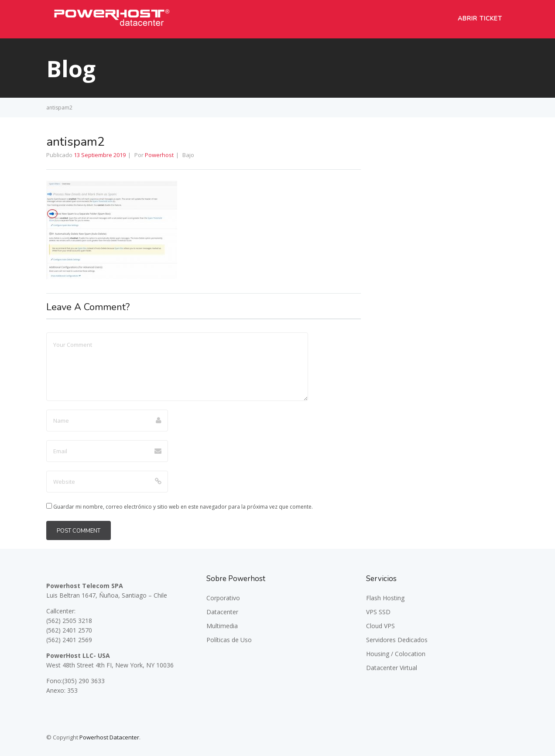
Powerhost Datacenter (109, 737)
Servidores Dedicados (397, 640)
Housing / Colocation (396, 654)
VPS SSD (378, 612)
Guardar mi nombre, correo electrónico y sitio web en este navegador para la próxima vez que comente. (183, 507)
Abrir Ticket (480, 19)
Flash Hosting (385, 598)
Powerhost (159, 155)
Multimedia (222, 626)
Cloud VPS (380, 626)
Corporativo (223, 598)
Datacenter (222, 612)
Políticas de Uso (229, 640)
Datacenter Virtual (392, 668)
